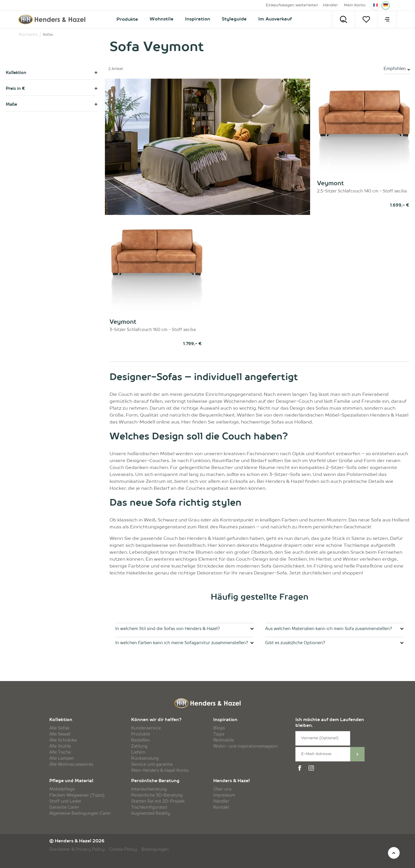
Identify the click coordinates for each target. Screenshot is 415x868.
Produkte (140, 734)
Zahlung (139, 746)
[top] (394, 853)
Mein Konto (355, 5)
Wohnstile (223, 740)
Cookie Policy (123, 850)
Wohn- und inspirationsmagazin (246, 746)
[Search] (344, 19)
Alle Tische (60, 752)
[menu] (387, 19)
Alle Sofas (59, 728)
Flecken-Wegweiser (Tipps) (77, 795)
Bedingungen (155, 850)
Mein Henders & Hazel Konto (160, 771)
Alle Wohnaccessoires (71, 765)
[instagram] (312, 768)
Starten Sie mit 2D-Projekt (158, 801)
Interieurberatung (149, 789)
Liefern (138, 752)
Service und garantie (152, 765)
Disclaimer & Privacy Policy (77, 850)
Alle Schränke (63, 740)
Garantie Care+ (64, 808)
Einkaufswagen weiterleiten (292, 5)
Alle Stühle (60, 746)
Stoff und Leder (65, 801)
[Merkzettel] (366, 19)
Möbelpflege (62, 789)
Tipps (219, 734)
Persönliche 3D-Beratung (157, 795)
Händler (330, 5)
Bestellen (140, 740)
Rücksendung (145, 759)
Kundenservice (146, 728)
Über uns (222, 789)
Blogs (219, 728)
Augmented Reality (151, 814)
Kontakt (221, 808)
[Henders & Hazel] (54, 19)
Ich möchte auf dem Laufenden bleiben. (330, 723)
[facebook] (301, 768)
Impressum (224, 795)
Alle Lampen (62, 759)
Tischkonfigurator (149, 808)
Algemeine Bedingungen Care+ (80, 814)
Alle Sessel (60, 734)
